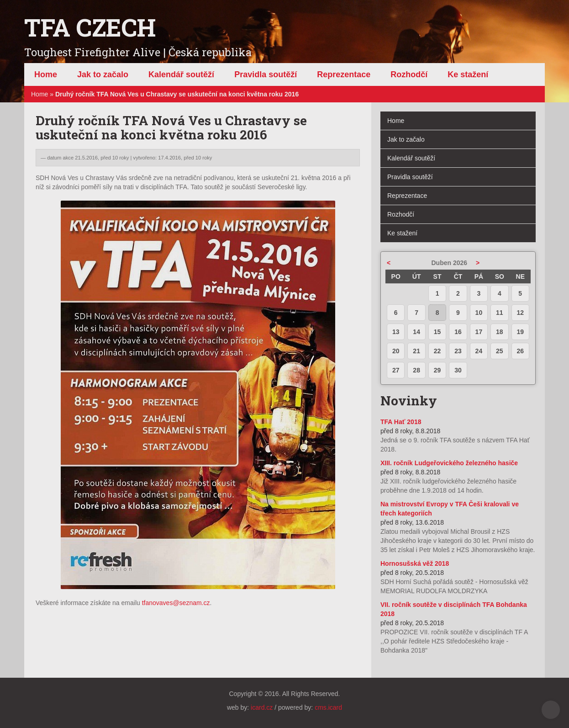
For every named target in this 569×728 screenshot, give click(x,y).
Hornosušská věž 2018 (415, 563)
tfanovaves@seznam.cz (176, 603)
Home (40, 94)
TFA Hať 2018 (401, 422)
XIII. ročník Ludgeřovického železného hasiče (449, 463)
